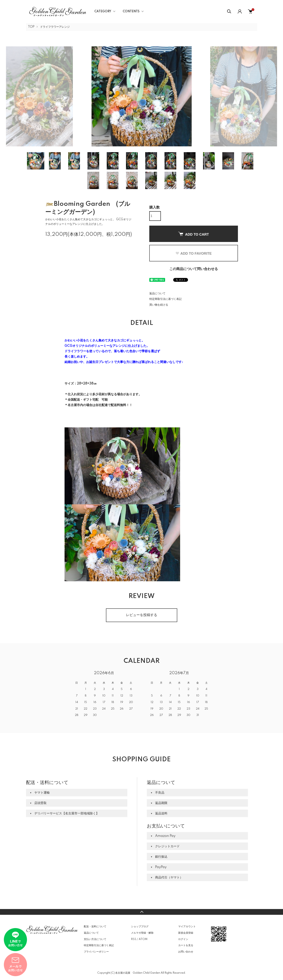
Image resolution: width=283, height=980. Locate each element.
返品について (157, 294)
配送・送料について (95, 927)
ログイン (183, 939)
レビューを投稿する (142, 615)
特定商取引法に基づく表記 (165, 299)
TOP (31, 27)
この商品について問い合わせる (194, 269)
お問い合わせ (186, 952)
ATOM (143, 939)
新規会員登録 (186, 933)
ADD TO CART (194, 234)
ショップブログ (140, 927)
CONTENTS (131, 12)
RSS (134, 939)
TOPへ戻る (141, 912)
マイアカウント (187, 927)
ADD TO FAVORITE (193, 254)
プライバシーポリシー (96, 952)
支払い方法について (95, 939)
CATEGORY (103, 12)
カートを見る (186, 945)
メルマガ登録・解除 (142, 933)
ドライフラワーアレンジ (55, 27)
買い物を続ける (159, 305)
